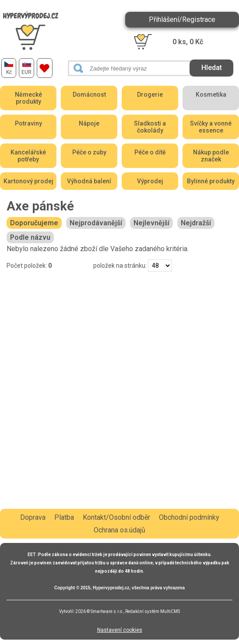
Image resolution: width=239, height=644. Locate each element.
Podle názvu (30, 237)
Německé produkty (28, 98)
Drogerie (150, 94)
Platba (64, 517)
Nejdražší (196, 223)
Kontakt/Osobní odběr (116, 517)
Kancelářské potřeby (28, 156)
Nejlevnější (151, 223)
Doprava (33, 517)
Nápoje (89, 123)
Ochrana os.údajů (119, 530)
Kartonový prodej (28, 181)
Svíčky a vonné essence (211, 127)
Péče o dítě (150, 152)
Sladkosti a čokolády (150, 127)
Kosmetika (211, 94)
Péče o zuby (89, 152)
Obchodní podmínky (189, 517)
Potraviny (28, 123)
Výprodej (150, 181)
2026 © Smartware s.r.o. (99, 611)
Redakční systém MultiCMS (153, 611)
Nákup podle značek (211, 156)
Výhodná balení (89, 181)
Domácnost (89, 94)
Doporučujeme (34, 223)
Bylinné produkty (211, 181)
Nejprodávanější (96, 223)
